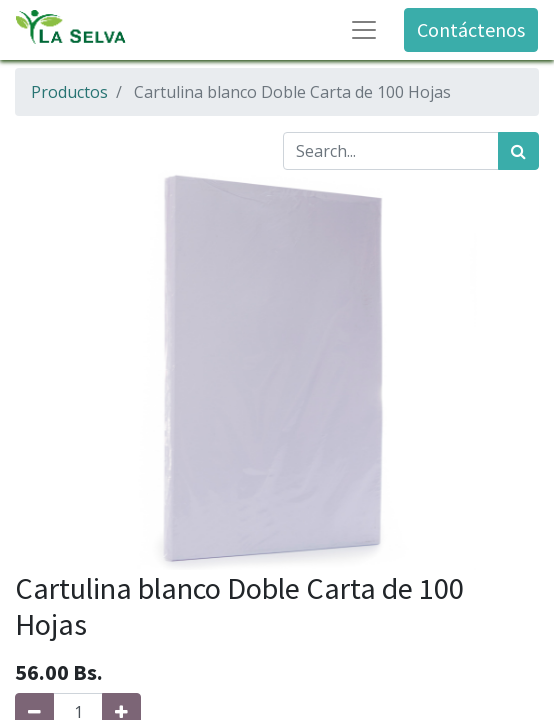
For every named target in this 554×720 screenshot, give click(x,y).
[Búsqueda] (518, 151)
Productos (69, 92)
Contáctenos (471, 29)
